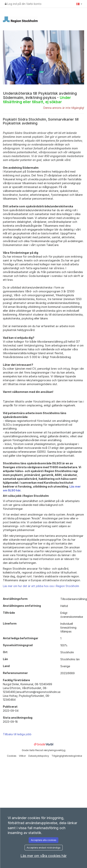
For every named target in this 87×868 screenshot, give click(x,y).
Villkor (23, 756)
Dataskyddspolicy (39, 756)
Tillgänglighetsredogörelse (67, 756)
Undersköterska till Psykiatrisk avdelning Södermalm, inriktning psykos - (40, 98)
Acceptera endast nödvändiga (43, 848)
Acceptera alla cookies (44, 840)
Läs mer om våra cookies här (43, 856)
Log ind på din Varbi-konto (23, 4)
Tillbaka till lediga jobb (17, 734)
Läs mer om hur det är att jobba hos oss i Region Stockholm (41, 586)
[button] (79, 4)
